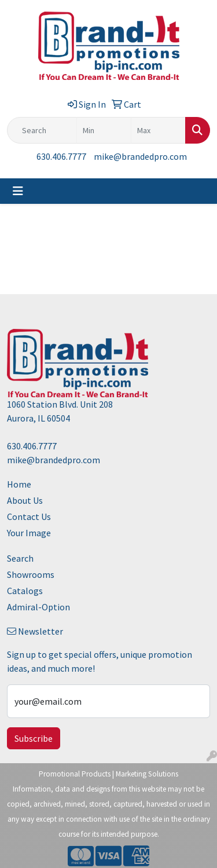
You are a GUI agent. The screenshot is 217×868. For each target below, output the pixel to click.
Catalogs (25, 591)
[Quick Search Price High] (158, 130)
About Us (25, 500)
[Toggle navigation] (18, 191)
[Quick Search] (42, 130)
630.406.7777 (61, 156)
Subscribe (34, 738)
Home (19, 484)
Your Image (29, 533)
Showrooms (31, 574)
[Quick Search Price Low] (104, 130)
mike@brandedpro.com (140, 156)
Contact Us (29, 517)
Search (20, 558)
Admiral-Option (38, 607)
